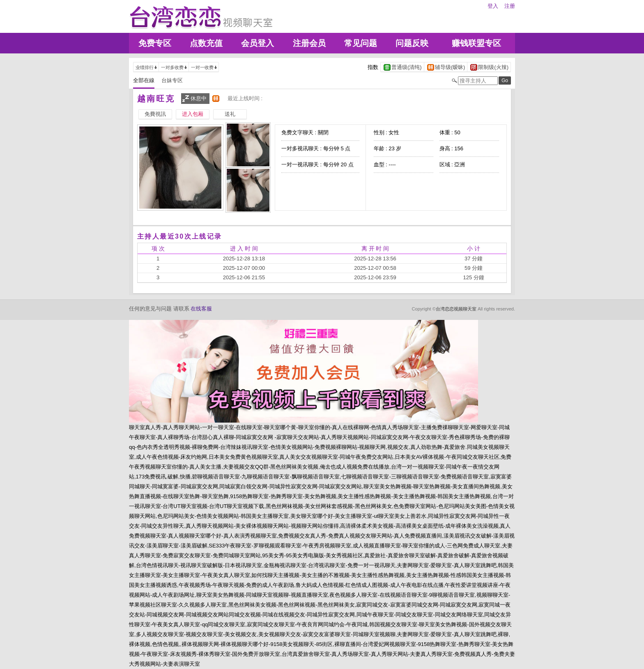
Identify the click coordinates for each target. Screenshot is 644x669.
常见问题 (361, 43)
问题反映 (412, 43)
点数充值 (206, 43)
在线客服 (201, 309)
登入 (493, 6)
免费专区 (155, 43)
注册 (510, 6)
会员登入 (258, 43)
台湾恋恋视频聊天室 (456, 309)
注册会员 (309, 43)
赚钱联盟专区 (476, 43)
